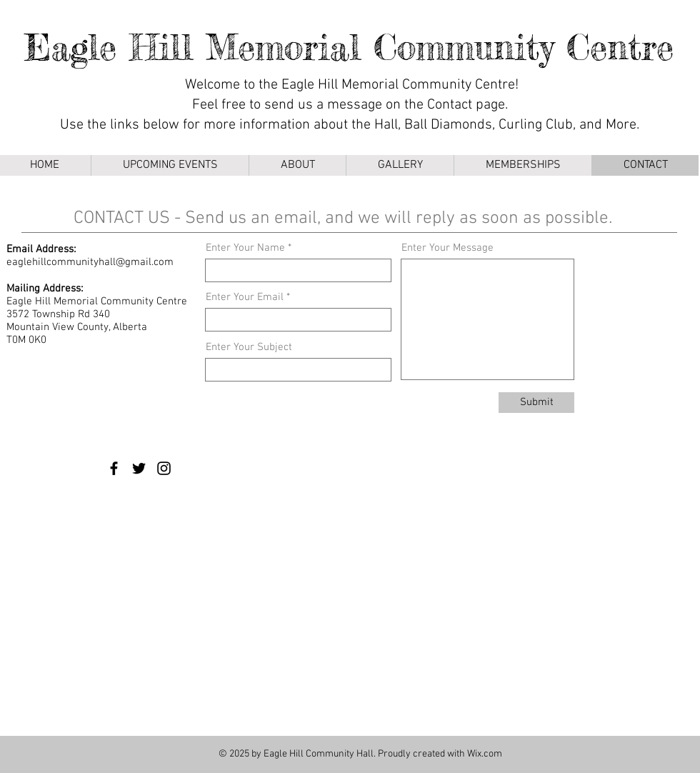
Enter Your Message (447, 248)
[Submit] (536, 403)
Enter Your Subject (249, 348)
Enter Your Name (245, 248)
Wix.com (485, 754)
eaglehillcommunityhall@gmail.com (90, 262)
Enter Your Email (245, 298)
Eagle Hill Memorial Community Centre (349, 47)
